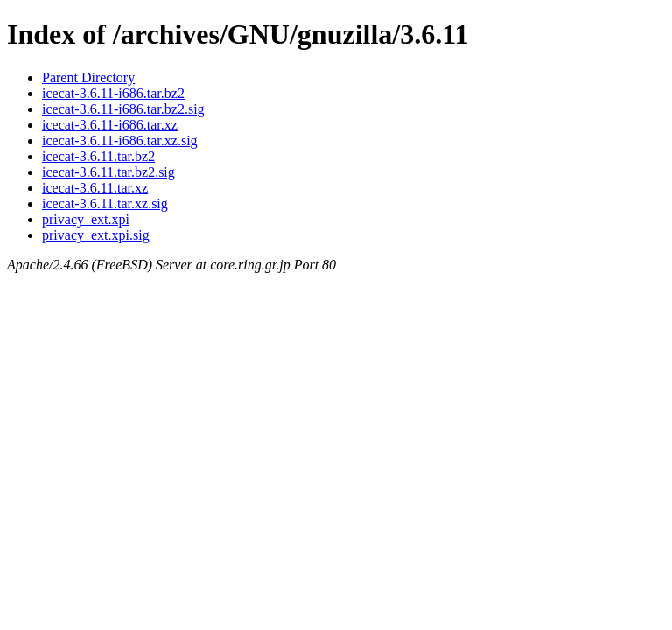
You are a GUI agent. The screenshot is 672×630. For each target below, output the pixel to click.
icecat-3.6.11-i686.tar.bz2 (113, 93)
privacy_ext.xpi (86, 219)
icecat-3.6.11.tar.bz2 (98, 156)
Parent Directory (88, 77)
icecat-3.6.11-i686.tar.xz (110, 125)
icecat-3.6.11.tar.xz (95, 188)
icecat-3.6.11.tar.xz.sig (105, 203)
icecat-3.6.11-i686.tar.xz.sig (120, 140)
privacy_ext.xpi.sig (96, 235)
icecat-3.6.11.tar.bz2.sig (108, 172)
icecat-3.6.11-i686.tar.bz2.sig (123, 109)
